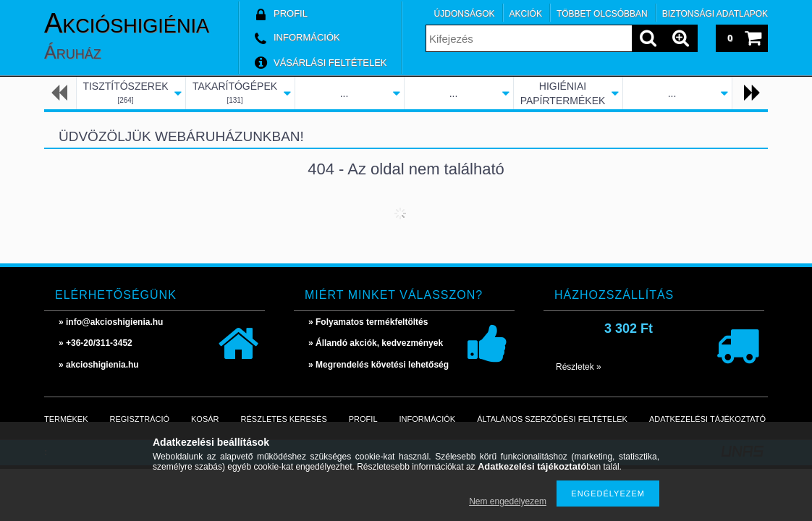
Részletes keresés (284, 419)
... (344, 93)
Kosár (205, 419)
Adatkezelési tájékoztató (707, 419)
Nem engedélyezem (508, 501)
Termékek (66, 419)
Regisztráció (140, 419)
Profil (363, 419)
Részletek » (579, 367)
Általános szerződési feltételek (552, 419)
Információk (428, 419)
